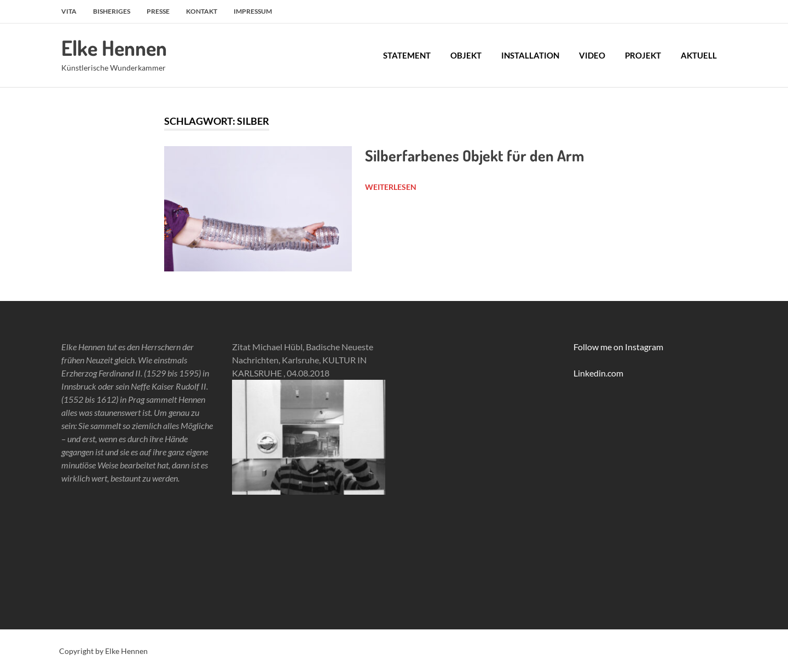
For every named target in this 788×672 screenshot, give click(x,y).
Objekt (466, 55)
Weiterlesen (391, 187)
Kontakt (202, 11)
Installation (530, 55)
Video (592, 55)
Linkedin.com (598, 373)
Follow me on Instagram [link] (618, 347)
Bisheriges (112, 11)
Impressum (253, 11)
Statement (407, 55)
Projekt (643, 55)
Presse (158, 11)
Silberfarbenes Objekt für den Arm (474, 155)
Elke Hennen (114, 48)
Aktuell (699, 55)
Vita (69, 11)
